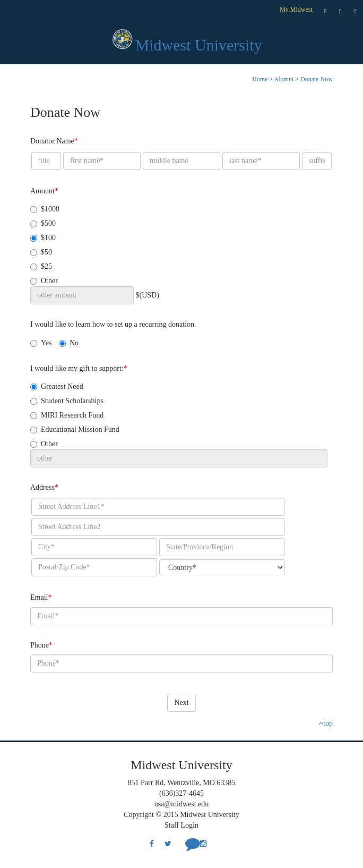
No (69, 343)
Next (181, 703)
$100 (43, 238)
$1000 (45, 209)
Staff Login (181, 825)
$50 (41, 252)
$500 (43, 223)
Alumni (284, 79)
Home (260, 79)
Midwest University (199, 45)
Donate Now (317, 79)
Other (44, 281)
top (326, 723)
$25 (41, 266)
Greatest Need (57, 386)
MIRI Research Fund (67, 415)
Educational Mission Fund (75, 429)
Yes (41, 343)
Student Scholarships (67, 401)
